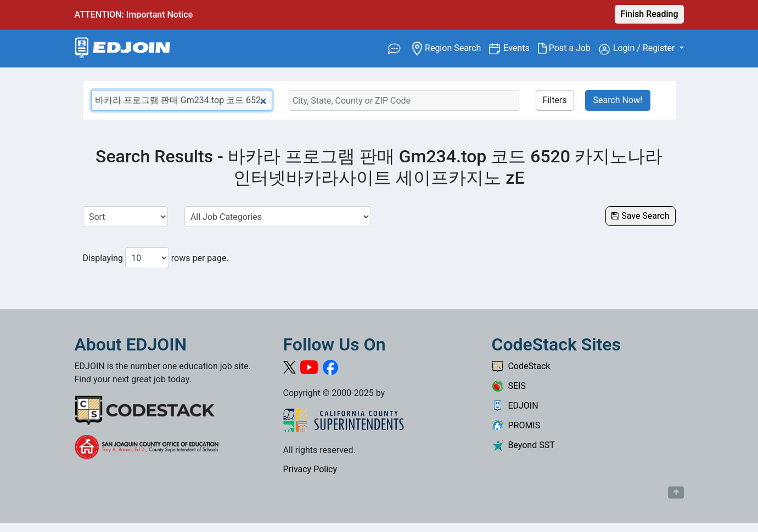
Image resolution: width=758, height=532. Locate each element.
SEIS (509, 386)
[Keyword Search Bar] (182, 100)
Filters (555, 100)
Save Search (640, 216)
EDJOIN (515, 406)
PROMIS (516, 425)
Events (520, 47)
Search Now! (618, 100)
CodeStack (521, 366)
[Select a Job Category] (278, 217)
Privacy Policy (310, 469)
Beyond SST (523, 445)
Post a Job (568, 48)
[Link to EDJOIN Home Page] (123, 49)
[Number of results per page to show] (147, 258)
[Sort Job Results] (125, 217)
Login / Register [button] (638, 49)
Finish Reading (649, 14)
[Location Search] (404, 100)
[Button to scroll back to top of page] (676, 493)
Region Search (451, 47)
